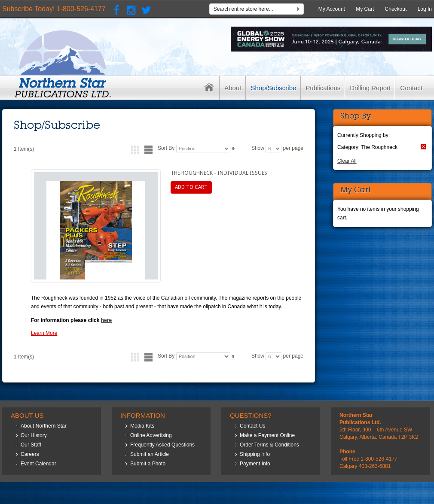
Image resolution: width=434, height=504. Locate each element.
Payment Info (255, 464)
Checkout (396, 9)
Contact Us (252, 426)
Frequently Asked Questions (162, 445)
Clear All (347, 161)
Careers (30, 454)
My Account (332, 9)
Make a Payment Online (267, 435)
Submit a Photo (148, 464)
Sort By (166, 148)
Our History (34, 435)
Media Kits (142, 426)
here (106, 320)
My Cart (365, 9)
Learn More (44, 333)
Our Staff (31, 445)
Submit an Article (150, 454)
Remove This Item (423, 147)
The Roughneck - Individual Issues (219, 173)
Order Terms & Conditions (269, 445)
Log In (425, 9)
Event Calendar (38, 464)
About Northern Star (44, 426)
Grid (135, 150)
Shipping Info (255, 454)
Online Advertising (151, 435)
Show (258, 148)
